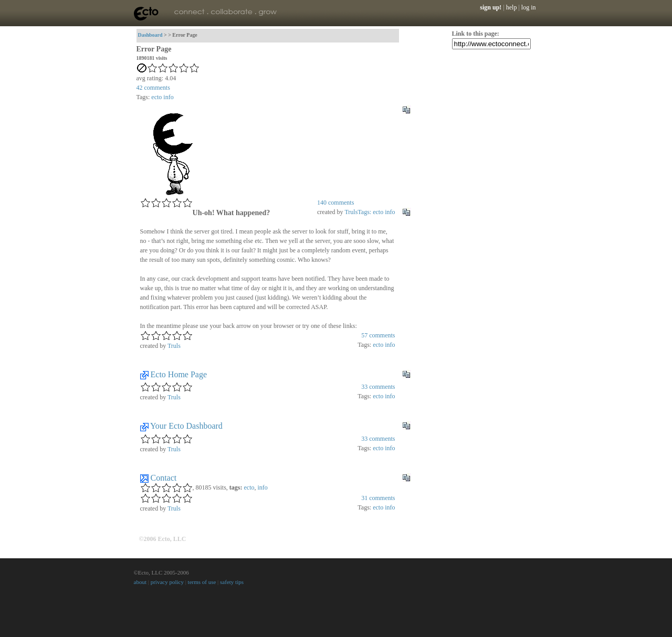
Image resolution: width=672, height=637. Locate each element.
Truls (351, 212)
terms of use (202, 582)
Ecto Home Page (179, 374)
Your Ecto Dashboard (186, 426)
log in (529, 7)
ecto (156, 97)
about (140, 582)
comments (153, 88)
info (168, 97)
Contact (164, 478)
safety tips (232, 582)
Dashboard (150, 35)
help (512, 7)
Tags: (365, 212)
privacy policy (167, 582)
